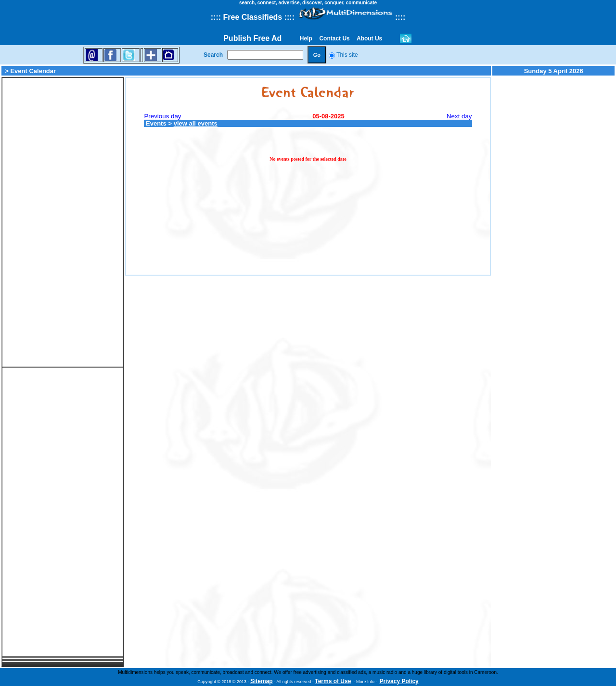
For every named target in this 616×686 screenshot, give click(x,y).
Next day (459, 116)
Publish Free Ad (252, 38)
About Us (370, 38)
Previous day (162, 116)
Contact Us (334, 38)
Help (306, 38)
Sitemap (262, 681)
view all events (196, 123)
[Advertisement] (63, 222)
